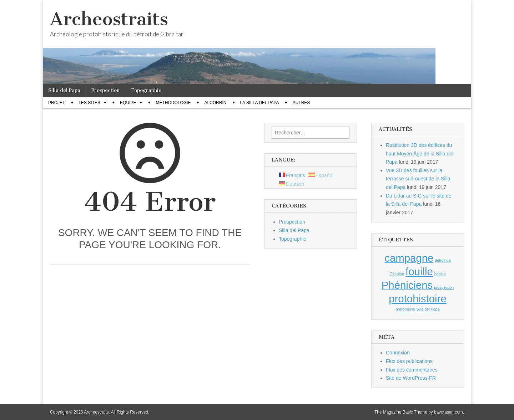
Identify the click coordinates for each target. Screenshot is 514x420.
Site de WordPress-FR (411, 378)
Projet (57, 103)
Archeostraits (109, 19)
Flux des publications (409, 361)
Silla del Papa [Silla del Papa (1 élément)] (428, 309)
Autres (301, 103)
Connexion (398, 353)
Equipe (128, 103)
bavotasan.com (449, 412)
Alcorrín (215, 103)
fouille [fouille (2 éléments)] (419, 272)
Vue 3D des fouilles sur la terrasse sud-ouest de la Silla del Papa (418, 179)
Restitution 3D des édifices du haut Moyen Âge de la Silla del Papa (420, 153)
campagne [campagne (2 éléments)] (409, 258)
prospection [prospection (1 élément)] (444, 287)
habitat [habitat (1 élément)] (440, 274)
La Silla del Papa (259, 103)
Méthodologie (173, 103)
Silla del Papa (64, 90)
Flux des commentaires (412, 370)
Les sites (89, 103)
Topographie (146, 90)
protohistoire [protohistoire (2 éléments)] (417, 299)
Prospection (105, 90)
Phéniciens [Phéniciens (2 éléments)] (407, 285)
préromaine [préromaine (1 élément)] (405, 309)
